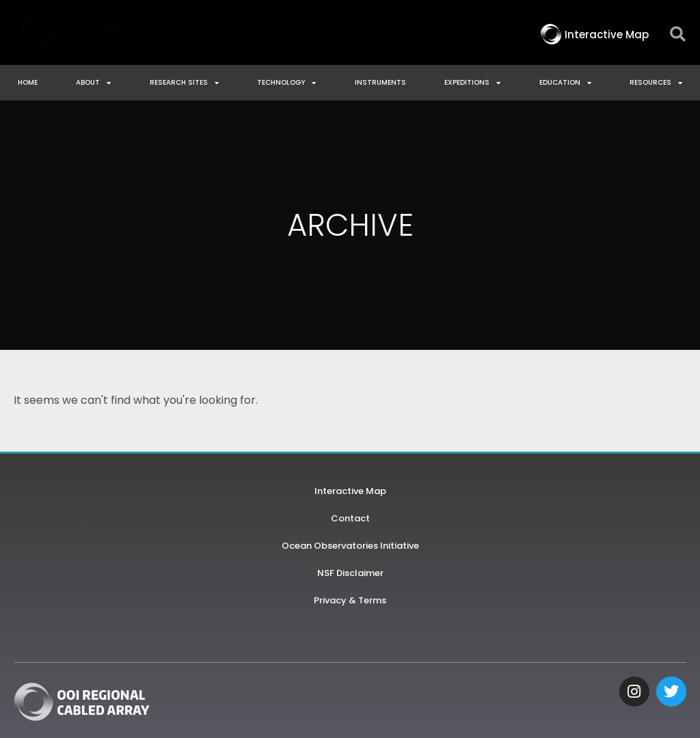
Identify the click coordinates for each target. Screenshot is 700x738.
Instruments (380, 82)
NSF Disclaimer (350, 573)
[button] (678, 35)
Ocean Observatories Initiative (350, 546)
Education (565, 83)
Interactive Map (350, 491)
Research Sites (184, 83)
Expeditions (472, 83)
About (93, 83)
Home (28, 82)
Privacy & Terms (350, 600)
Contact (350, 518)
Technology (286, 83)
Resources (656, 83)
